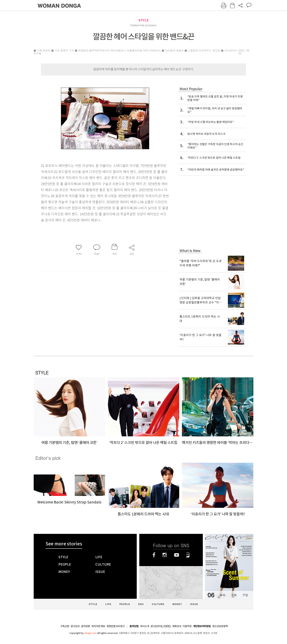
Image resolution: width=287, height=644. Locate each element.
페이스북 (154, 555)
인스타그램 (165, 555)
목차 (222, 595)
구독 (234, 595)
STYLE (143, 20)
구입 (245, 595)
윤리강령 (85, 626)
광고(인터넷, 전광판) (161, 626)
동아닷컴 (134, 626)
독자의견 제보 (98, 626)
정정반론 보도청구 (116, 626)
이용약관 (187, 626)
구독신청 (65, 626)
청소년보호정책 (220, 626)
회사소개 (145, 626)
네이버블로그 (188, 555)
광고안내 (75, 626)
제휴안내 (177, 626)
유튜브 (177, 555)
